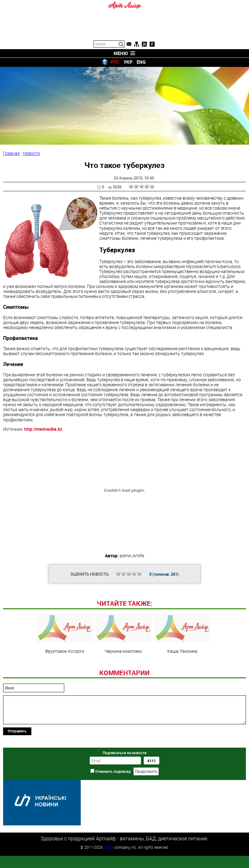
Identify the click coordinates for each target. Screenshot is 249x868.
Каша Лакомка (183, 677)
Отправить (17, 773)
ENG (141, 62)
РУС (115, 62)
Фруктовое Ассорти (65, 677)
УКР (128, 62)
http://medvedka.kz (43, 429)
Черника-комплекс (124, 677)
